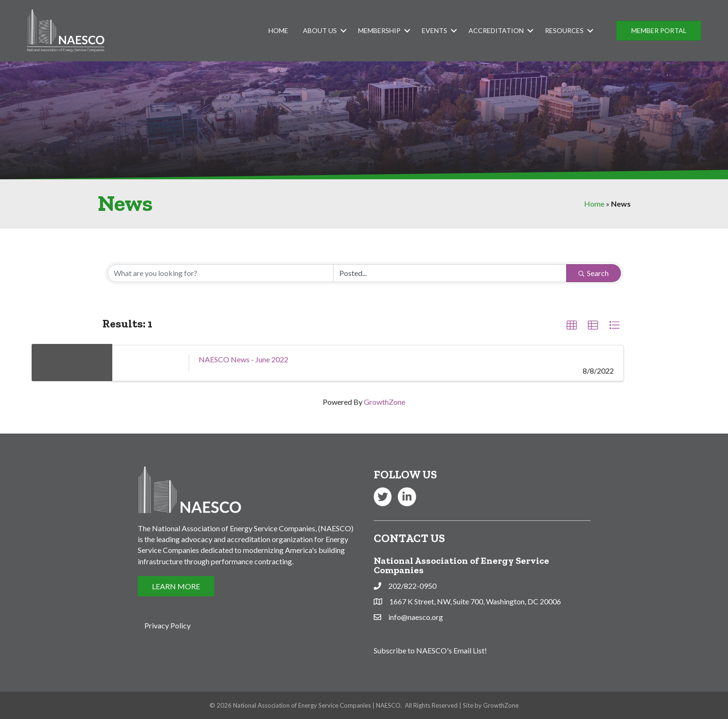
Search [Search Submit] (594, 273)
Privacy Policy (167, 625)
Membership (379, 30)
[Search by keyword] (221, 273)
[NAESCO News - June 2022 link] (151, 363)
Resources (564, 30)
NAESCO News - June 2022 (243, 359)
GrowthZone (385, 402)
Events (435, 30)
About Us (320, 30)
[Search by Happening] (450, 273)
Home (278, 30)
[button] (659, 31)
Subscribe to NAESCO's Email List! (430, 650)
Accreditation (496, 30)
